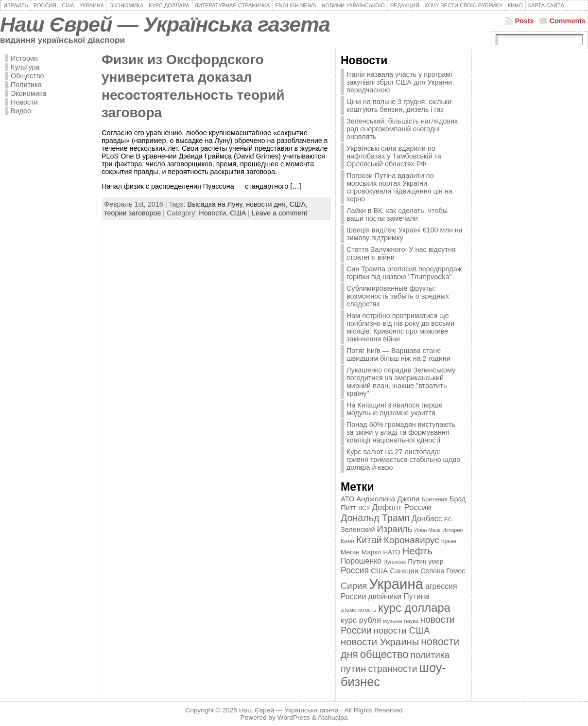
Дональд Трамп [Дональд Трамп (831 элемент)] (375, 518)
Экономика (28, 93)
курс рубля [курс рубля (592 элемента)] (361, 620)
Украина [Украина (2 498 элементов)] (396, 584)
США (298, 204)
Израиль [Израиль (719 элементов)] (394, 529)
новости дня (266, 204)
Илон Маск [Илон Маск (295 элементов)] (428, 530)
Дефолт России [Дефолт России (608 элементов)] (402, 507)
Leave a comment (279, 213)
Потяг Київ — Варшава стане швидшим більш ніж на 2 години (398, 354)
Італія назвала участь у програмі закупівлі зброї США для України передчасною (399, 82)
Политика (26, 85)
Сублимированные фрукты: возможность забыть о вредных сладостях (398, 296)
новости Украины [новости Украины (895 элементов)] (380, 642)
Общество (27, 76)
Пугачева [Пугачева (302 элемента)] (395, 562)
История (24, 58)
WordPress (294, 717)
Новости (24, 102)
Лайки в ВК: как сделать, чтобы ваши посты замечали (397, 214)
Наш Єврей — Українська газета (165, 24)
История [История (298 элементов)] (452, 530)
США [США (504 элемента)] (379, 571)
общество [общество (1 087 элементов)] (384, 654)
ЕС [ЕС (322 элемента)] (448, 519)
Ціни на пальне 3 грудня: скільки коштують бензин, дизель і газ (399, 106)
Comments (568, 21)
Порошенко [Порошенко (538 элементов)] (361, 561)
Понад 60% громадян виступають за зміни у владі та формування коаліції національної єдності (401, 432)
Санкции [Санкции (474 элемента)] (404, 571)
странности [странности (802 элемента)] (392, 669)
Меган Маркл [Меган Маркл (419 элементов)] (361, 552)
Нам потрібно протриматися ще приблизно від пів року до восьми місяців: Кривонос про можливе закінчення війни (400, 327)
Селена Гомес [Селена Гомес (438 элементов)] (443, 571)
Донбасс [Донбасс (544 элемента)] (427, 518)
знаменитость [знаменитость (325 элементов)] (358, 610)
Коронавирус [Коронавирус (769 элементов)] (412, 540)
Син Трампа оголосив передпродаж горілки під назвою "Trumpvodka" (404, 273)
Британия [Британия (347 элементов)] (434, 499)
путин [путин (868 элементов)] (353, 669)
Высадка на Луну (215, 204)
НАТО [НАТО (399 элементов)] (392, 552)
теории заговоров (132, 213)
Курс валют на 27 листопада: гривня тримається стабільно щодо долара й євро (403, 460)
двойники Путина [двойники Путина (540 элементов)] (398, 596)
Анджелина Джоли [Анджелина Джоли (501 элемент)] (388, 499)
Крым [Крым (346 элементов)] (449, 541)
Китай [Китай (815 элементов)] (369, 540)
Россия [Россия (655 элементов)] (355, 570)
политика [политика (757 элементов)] (430, 655)
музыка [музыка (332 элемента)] (393, 621)
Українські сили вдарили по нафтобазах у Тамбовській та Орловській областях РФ (394, 156)
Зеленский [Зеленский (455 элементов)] (358, 530)
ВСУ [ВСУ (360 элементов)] (364, 508)
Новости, (214, 213)
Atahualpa (333, 717)
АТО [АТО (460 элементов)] (347, 499)
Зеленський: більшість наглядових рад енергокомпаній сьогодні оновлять (402, 129)
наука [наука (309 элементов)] (411, 621)
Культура (25, 67)
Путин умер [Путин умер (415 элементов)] (425, 561)
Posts (524, 21)
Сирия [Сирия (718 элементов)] (354, 586)
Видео (21, 111)
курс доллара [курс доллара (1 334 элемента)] (414, 608)
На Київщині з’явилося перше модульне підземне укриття (395, 409)
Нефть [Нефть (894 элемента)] (417, 551)
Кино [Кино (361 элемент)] (347, 541)
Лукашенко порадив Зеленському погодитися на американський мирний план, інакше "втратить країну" (401, 382)
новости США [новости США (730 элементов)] (402, 630)
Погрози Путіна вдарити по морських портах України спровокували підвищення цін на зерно (399, 187)
